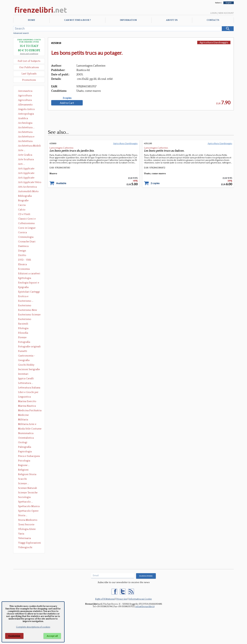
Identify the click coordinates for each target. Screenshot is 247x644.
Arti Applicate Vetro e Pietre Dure (30, 183)
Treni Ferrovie (26, 525)
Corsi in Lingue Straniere (27, 228)
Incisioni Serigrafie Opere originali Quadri (29, 370)
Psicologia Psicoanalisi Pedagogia (25, 461)
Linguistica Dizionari (24, 397)
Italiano (218, 3)
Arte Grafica (25, 155)
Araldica (23, 118)
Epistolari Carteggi (29, 292)
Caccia (22, 205)
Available (61, 183)
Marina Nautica (27, 406)
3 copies (67, 98)
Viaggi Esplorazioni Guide (29, 543)
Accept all (52, 636)
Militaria (23, 420)
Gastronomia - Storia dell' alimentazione (27, 356)
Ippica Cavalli (26, 378)
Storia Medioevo (28, 520)
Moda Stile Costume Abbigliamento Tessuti (30, 429)
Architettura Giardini (25, 141)
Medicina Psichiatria (30, 410)
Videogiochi (25, 547)
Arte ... (22, 150)
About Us (172, 20)
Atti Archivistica (27, 187)
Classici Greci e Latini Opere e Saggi (30, 219)
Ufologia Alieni (27, 529)
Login (213, 13)
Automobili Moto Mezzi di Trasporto (29, 192)
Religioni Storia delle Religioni (27, 475)
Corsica (22, 232)
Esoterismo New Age (28, 310)
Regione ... (24, 465)
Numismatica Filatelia (26, 434)
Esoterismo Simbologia (25, 319)
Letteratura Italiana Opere (29, 388)
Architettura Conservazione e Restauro (27, 132)
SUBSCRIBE (146, 576)
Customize (14, 636)
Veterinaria (24, 538)
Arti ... (21, 164)
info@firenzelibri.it (145, 607)
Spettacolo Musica (29, 506)
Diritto (22, 255)
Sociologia (24, 497)
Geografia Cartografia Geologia (25, 361)
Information (128, 20)
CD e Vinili (24, 214)
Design (22, 251)
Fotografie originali (29, 347)
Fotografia (24, 342)
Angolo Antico (26, 109)
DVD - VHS (25, 260)
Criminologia (26, 237)
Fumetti (23, 351)
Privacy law (122, 599)
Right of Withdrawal (105, 599)
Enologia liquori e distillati (29, 283)
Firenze (22, 337)
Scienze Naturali (28, 488)
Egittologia (25, 278)
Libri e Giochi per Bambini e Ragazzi (29, 393)
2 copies (155, 183)
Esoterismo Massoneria (25, 306)
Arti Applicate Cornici (26, 173)
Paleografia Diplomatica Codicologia (25, 447)
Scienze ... (23, 483)
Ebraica (22, 264)
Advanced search (21, 33)
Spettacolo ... (25, 502)
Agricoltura (25, 96)
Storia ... (23, 515)
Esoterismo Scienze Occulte (29, 315)
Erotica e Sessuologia (25, 297)
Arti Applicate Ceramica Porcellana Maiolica (29, 169)
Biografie (23, 201)
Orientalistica (26, 438)
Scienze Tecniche (28, 493)
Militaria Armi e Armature (27, 424)
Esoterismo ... (26, 301)
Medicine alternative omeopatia (24, 415)
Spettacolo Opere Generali (28, 511)
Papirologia (25, 452)
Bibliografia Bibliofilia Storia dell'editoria (28, 196)
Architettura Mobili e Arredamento (29, 146)
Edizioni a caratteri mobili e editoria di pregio (29, 274)
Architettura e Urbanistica (26, 137)
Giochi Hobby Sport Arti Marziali (29, 365)
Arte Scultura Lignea (26, 160)
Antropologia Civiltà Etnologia (28, 114)
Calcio (22, 210)
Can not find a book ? (77, 20)
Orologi (23, 442)
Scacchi (22, 479)
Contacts (213, 20)
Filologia (23, 328)
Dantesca (23, 246)
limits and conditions (29, 54)
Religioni (23, 470)
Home (31, 20)
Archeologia (25, 123)
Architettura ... (26, 127)
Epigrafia (23, 287)
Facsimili (23, 324)
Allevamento (25, 105)
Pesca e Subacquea (29, 456)
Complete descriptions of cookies (33, 627)
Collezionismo (26, 223)
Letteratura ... (26, 383)
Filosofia (23, 333)
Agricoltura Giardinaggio (26, 100)
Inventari (23, 374)
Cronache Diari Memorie (27, 242)
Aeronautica (25, 91)
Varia (21, 534)
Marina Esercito (27, 401)
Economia (24, 269)
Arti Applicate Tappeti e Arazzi (27, 178)
